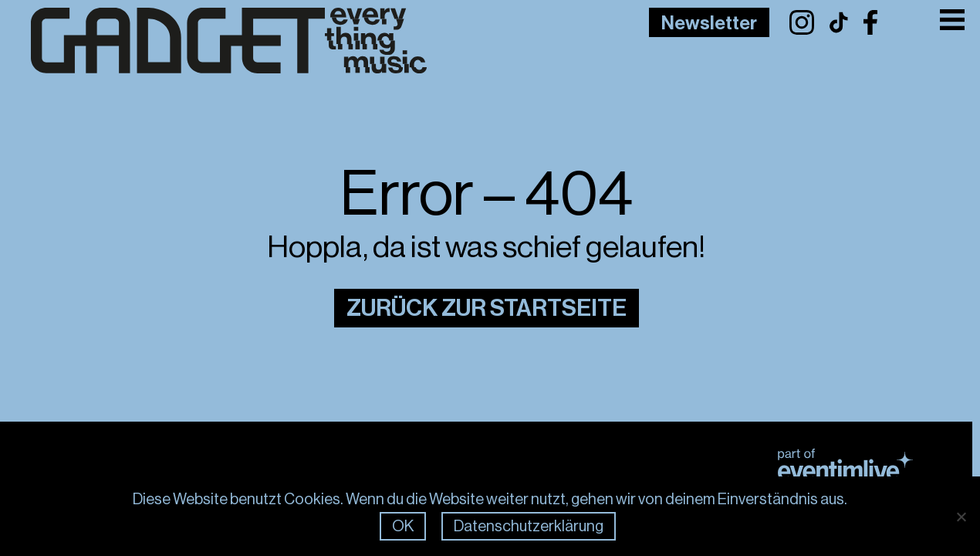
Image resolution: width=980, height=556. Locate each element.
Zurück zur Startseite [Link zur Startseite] (487, 308)
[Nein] (961, 517)
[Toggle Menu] (953, 20)
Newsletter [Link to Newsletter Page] (709, 23)
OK (403, 526)
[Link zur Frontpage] (204, 41)
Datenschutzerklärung (529, 526)
